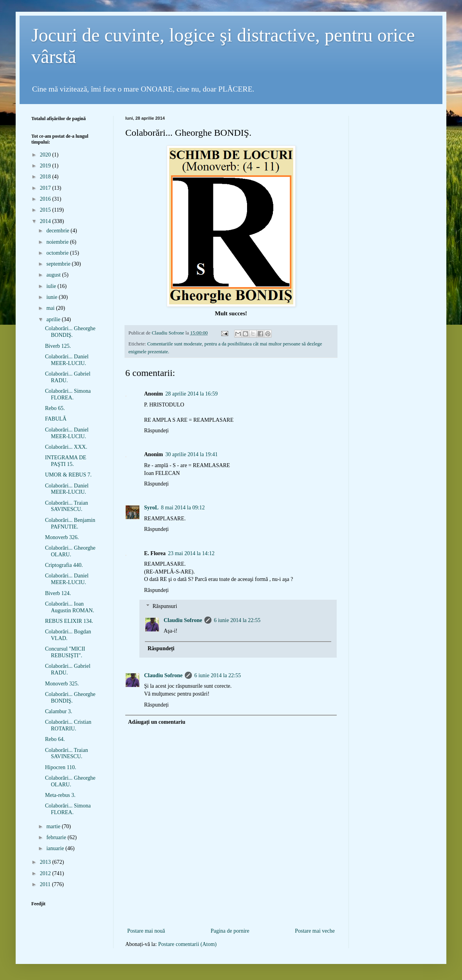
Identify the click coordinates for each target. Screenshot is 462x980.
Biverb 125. (58, 346)
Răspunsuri (165, 606)
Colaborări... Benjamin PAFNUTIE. (70, 523)
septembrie (59, 264)
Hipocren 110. (61, 767)
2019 (46, 166)
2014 (46, 221)
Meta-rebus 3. (60, 795)
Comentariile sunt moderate (175, 344)
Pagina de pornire (230, 931)
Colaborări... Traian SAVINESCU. (67, 506)
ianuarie (56, 848)
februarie (57, 837)
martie (54, 826)
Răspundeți (156, 431)
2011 (46, 884)
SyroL (151, 508)
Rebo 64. (55, 739)
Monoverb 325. (62, 684)
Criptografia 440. (64, 565)
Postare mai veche (315, 931)
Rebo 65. (55, 408)
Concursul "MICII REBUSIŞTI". (65, 652)
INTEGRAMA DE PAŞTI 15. (66, 461)
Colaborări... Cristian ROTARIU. (68, 725)
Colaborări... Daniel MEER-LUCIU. (67, 360)
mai (51, 308)
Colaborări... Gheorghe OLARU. (70, 551)
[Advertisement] (231, 913)
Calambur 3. (59, 711)
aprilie (54, 319)
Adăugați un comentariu (157, 722)
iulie (52, 286)
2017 (46, 188)
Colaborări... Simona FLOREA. (68, 394)
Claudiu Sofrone (183, 620)
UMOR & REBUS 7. (68, 475)
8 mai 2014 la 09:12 (183, 508)
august (54, 275)
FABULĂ (56, 419)
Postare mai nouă (146, 931)
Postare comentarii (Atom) (187, 944)
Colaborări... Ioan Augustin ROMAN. (69, 607)
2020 (46, 155)
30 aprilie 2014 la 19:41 (191, 454)
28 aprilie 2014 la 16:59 (191, 394)
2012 (46, 873)
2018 (46, 177)
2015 (46, 210)
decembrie (58, 231)
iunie (52, 297)
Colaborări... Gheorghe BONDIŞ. (70, 332)
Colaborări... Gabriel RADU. (68, 377)
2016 (46, 199)
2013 (46, 862)
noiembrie (58, 242)
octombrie (58, 253)
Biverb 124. (58, 593)
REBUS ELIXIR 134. (69, 621)
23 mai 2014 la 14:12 (191, 553)
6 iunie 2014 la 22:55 (237, 620)
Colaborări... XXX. (66, 447)
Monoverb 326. (62, 537)
